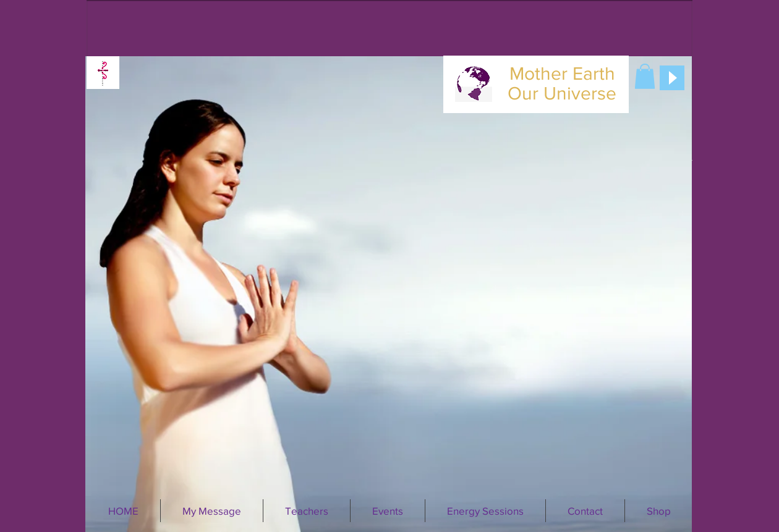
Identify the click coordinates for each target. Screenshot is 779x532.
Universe (580, 93)
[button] (645, 76)
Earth (594, 74)
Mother (538, 74)
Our (523, 93)
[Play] (672, 78)
